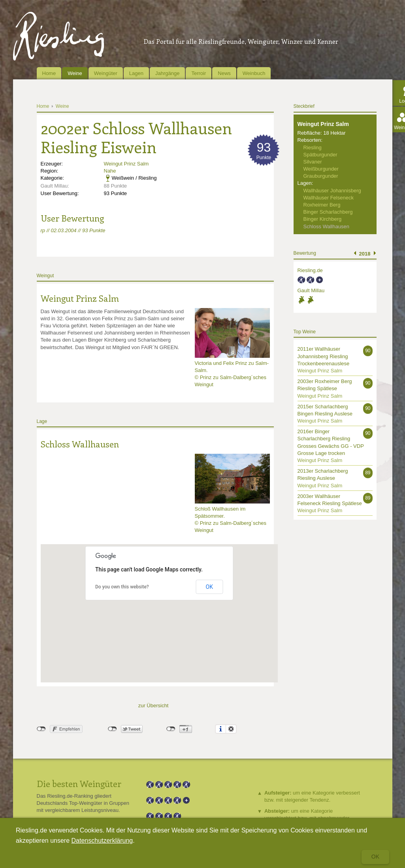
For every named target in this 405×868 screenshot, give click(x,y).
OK (209, 587)
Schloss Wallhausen (80, 444)
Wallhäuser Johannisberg (332, 191)
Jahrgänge (167, 73)
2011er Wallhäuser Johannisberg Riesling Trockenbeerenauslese (324, 356)
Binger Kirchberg (323, 219)
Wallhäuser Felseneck (329, 198)
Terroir (199, 73)
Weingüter (106, 73)
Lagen (136, 73)
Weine (75, 73)
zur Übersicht (154, 705)
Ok (375, 857)
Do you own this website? (122, 587)
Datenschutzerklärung (102, 841)
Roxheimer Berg (322, 205)
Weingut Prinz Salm (126, 164)
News (224, 73)
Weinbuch (254, 73)
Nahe (110, 171)
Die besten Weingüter (79, 783)
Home (49, 73)
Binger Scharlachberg (328, 212)
